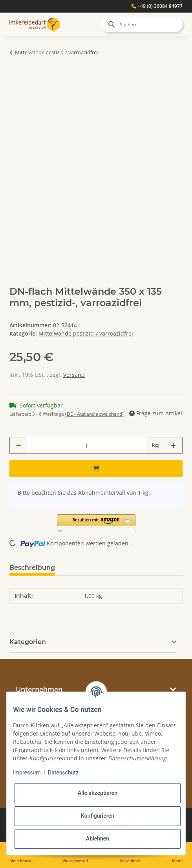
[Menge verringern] (19, 445)
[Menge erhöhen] (173, 445)
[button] (96, 523)
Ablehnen (98, 839)
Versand (74, 375)
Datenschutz (63, 773)
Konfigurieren (98, 816)
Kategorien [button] (28, 642)
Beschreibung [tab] (32, 568)
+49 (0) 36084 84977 (157, 6)
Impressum (27, 773)
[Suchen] (142, 24)
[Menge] (87, 445)
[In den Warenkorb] (16, 77)
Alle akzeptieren (98, 793)
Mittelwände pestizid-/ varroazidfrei (86, 333)
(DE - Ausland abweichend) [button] (94, 414)
